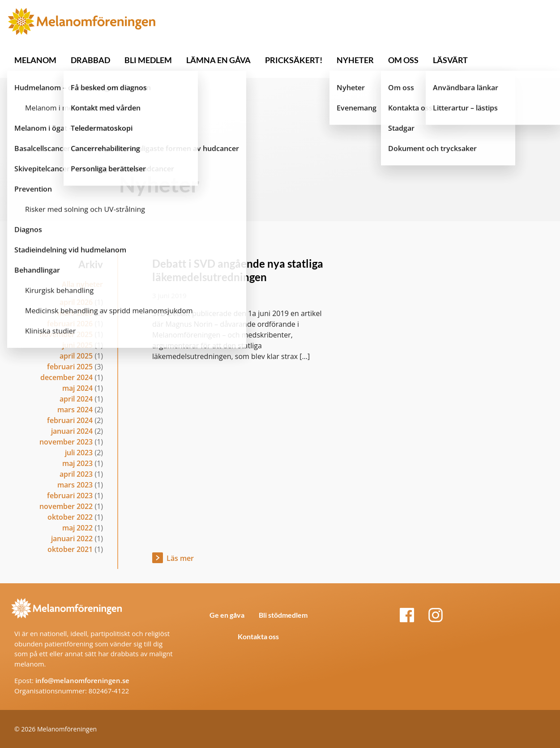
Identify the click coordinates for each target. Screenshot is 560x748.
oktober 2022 (70, 517)
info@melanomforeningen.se (82, 680)
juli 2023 (79, 453)
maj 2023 (77, 463)
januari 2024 (72, 431)
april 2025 (76, 356)
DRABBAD (90, 60)
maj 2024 (77, 388)
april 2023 (76, 474)
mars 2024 (75, 410)
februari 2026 (70, 324)
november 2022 (66, 506)
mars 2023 (75, 485)
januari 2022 (72, 539)
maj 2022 (77, 528)
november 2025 (66, 334)
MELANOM (35, 60)
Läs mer (180, 558)
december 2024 (66, 377)
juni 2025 (77, 345)
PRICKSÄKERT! (294, 60)
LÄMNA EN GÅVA (218, 60)
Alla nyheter (82, 284)
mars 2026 (75, 313)
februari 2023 (70, 496)
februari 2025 (70, 367)
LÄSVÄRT (450, 60)
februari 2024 (70, 420)
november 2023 (66, 442)
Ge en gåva (227, 615)
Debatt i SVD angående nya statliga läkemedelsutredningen (238, 270)
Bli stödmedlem (283, 615)
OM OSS (403, 60)
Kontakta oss (258, 636)
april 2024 (76, 399)
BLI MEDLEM (148, 60)
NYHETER (355, 60)
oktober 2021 (70, 549)
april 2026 (76, 302)
